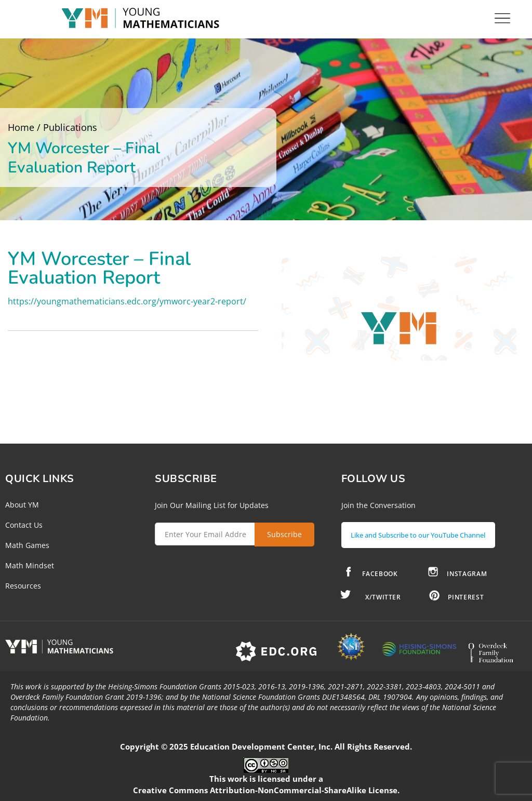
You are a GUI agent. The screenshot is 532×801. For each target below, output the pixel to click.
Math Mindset (30, 565)
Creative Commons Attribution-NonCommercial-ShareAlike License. (266, 790)
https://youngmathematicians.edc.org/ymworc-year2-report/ (127, 301)
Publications (70, 127)
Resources (23, 586)
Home (21, 127)
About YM (22, 505)
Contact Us (24, 525)
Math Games (27, 545)
